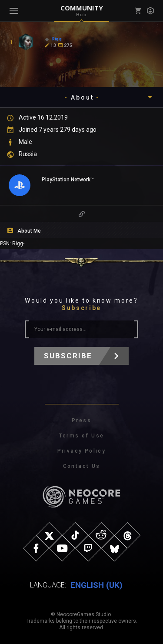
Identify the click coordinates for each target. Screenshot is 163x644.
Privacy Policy (82, 451)
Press (81, 420)
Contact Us (82, 466)
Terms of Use (82, 436)
